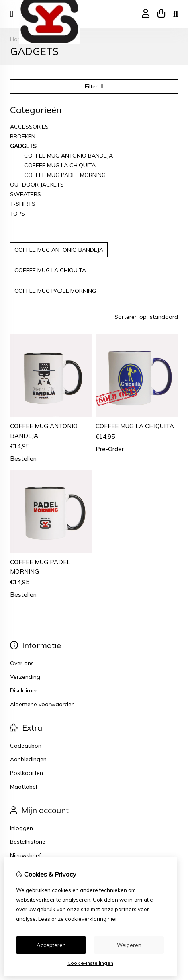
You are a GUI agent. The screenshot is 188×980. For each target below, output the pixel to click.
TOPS (17, 214)
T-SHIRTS (23, 204)
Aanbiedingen (28, 759)
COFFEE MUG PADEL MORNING (65, 175)
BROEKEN (23, 136)
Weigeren (129, 945)
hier (112, 919)
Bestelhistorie (28, 842)
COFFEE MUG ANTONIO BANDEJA (68, 156)
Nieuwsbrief (26, 855)
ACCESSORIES (29, 127)
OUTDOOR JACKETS (37, 185)
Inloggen (21, 828)
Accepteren (51, 945)
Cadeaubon (26, 746)
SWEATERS (26, 194)
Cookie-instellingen (90, 963)
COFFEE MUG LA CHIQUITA (60, 165)
